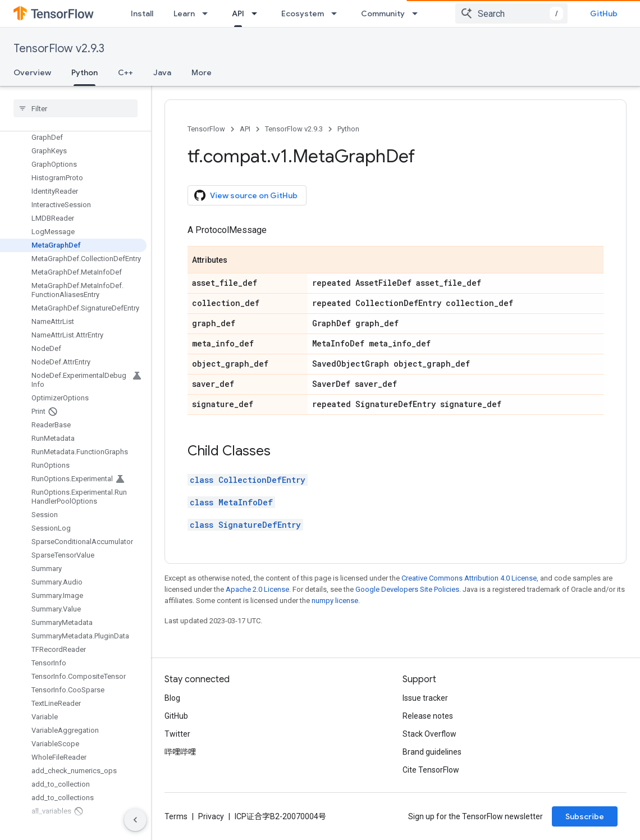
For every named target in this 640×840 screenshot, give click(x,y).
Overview (32, 72)
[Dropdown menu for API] (258, 13)
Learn (184, 13)
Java (162, 72)
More (202, 72)
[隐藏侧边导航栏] (135, 820)
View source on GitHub (246, 195)
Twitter (177, 734)
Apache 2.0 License (257, 589)
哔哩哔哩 (180, 752)
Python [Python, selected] (84, 72)
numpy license (335, 601)
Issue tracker (425, 698)
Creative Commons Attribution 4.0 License (469, 578)
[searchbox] (76, 108)
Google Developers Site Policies (407, 589)
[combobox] (511, 13)
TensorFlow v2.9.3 (59, 49)
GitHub (604, 13)
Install (142, 13)
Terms (176, 816)
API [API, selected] (238, 13)
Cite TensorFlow (431, 770)
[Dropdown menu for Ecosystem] (337, 13)
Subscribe (585, 816)
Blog (172, 698)
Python (348, 129)
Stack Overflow (429, 734)
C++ (125, 72)
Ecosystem (303, 13)
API (245, 129)
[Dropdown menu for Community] (418, 13)
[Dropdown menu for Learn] (208, 13)
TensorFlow (206, 129)
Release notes (428, 716)
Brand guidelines (432, 752)
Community (383, 13)
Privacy (211, 816)
